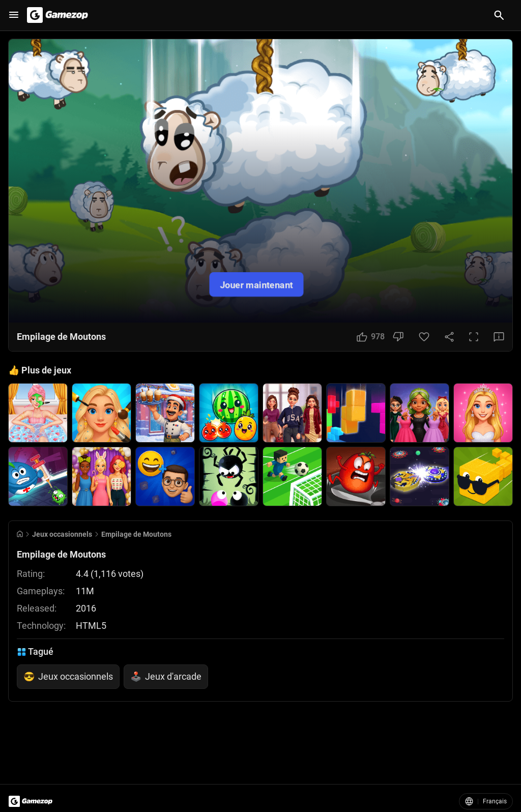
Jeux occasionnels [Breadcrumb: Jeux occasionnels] (62, 534)
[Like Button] (371, 337)
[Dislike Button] (398, 337)
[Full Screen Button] (474, 337)
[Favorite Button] (424, 337)
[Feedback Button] (499, 337)
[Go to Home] (20, 534)
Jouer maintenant (256, 284)
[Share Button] (449, 337)
